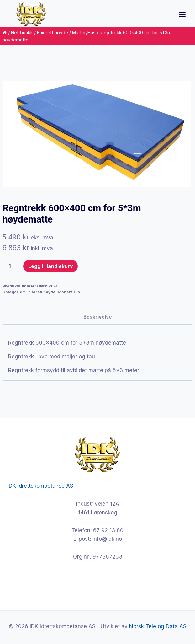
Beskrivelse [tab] (98, 317)
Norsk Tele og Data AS (158, 626)
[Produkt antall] (12, 266)
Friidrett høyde (41, 292)
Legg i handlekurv (50, 266)
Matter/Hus (69, 292)
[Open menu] (185, 14)
